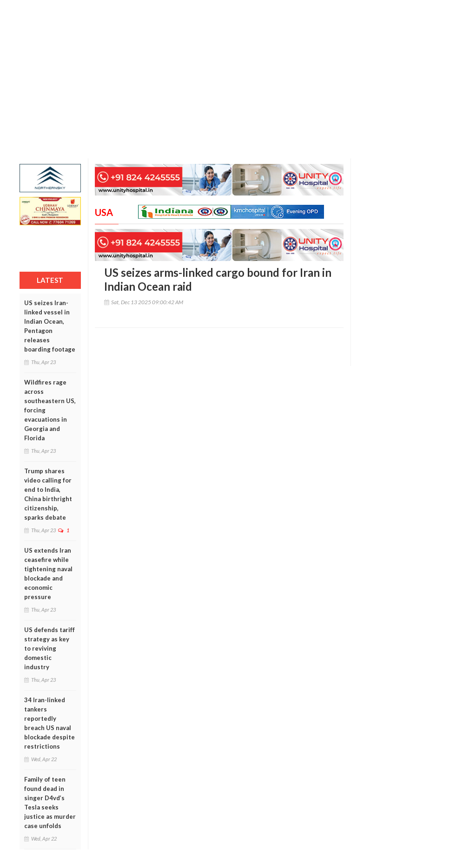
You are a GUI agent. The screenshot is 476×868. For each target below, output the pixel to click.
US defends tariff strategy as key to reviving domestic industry (50, 648)
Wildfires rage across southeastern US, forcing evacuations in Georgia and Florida (50, 410)
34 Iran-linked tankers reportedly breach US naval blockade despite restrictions (50, 723)
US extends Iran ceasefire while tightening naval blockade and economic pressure (48, 574)
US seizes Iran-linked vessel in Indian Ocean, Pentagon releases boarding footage (50, 326)
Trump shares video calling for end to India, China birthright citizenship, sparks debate (48, 494)
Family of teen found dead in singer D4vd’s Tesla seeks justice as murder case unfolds (50, 803)
